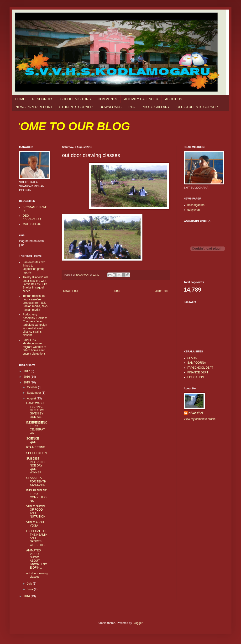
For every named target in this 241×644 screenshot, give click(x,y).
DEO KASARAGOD (32, 217)
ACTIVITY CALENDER (141, 99)
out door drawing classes (37, 575)
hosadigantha (196, 205)
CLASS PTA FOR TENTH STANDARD (36, 481)
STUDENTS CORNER (76, 107)
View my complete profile (200, 419)
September (34, 393)
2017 (27, 371)
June (30, 589)
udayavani (194, 210)
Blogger (138, 623)
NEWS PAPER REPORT (34, 107)
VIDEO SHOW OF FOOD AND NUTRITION (36, 511)
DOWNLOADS (110, 107)
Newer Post (71, 291)
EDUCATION (196, 377)
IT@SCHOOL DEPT (200, 368)
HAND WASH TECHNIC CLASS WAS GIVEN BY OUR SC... (36, 410)
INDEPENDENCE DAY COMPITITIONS (37, 495)
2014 (27, 596)
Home (116, 291)
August (32, 398)
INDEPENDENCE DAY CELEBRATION (37, 428)
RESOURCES (43, 99)
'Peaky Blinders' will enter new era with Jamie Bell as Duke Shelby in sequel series (35, 284)
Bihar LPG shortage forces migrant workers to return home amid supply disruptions (34, 347)
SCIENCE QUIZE (33, 440)
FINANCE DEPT (198, 372)
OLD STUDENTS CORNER (197, 107)
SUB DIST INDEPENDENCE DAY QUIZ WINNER (36, 466)
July (30, 584)
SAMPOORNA (197, 363)
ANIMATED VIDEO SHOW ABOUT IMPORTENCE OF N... (37, 559)
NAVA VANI (196, 413)
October (32, 387)
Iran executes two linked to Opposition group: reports (34, 267)
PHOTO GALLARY (156, 107)
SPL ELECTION (37, 453)
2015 (27, 382)
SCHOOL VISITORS (76, 99)
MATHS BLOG (32, 224)
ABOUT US (174, 99)
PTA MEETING (36, 447)
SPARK (192, 358)
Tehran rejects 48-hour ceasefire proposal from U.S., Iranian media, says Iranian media (35, 303)
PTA (131, 107)
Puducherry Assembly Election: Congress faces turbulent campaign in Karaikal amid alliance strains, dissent (35, 325)
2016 (27, 377)
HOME (20, 99)
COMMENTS (107, 99)
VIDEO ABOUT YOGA (36, 524)
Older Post (161, 291)
